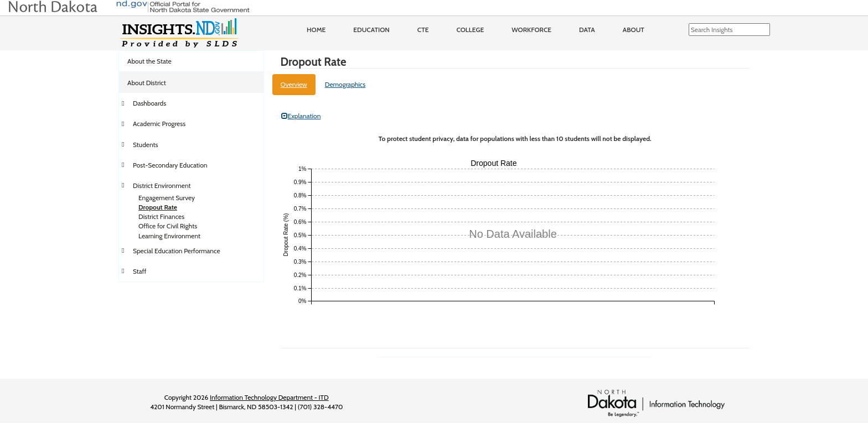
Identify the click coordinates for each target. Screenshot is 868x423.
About (634, 30)
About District (147, 83)
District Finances (161, 216)
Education (371, 30)
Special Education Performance (177, 251)
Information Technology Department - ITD (269, 397)
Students (146, 145)
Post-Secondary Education (170, 165)
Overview (294, 84)
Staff (140, 271)
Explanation (301, 116)
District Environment (162, 186)
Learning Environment (169, 236)
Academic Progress (159, 124)
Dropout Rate (158, 207)
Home (316, 30)
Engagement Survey (167, 198)
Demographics (345, 84)
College (470, 30)
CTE (423, 30)
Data (587, 30)
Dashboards (149, 103)
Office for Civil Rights (168, 226)
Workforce (531, 30)
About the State (149, 61)
